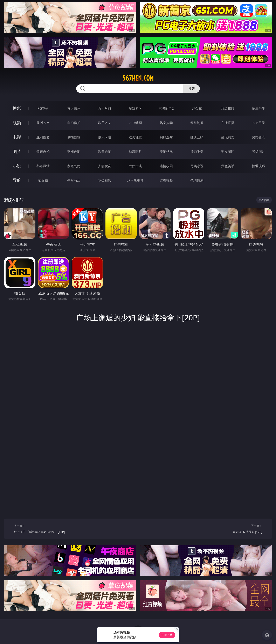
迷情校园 (166, 166)
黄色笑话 (228, 166)
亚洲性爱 (43, 137)
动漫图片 (135, 152)
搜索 (192, 89)
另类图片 (258, 152)
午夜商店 (74, 180)
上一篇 (41, 529)
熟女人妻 (166, 123)
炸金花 (197, 108)
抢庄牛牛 (258, 108)
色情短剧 (197, 180)
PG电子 (43, 108)
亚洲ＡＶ (43, 123)
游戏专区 (135, 108)
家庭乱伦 (74, 166)
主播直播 (228, 123)
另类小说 (197, 166)
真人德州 (74, 108)
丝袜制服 (197, 123)
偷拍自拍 (74, 137)
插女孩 (43, 180)
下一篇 (235, 529)
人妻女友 (105, 166)
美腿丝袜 (166, 152)
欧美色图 (105, 152)
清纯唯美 (197, 152)
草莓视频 (105, 180)
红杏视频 (166, 180)
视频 (17, 123)
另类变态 (258, 137)
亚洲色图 (74, 152)
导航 (17, 180)
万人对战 (105, 108)
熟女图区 (228, 152)
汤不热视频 (135, 180)
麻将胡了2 (166, 108)
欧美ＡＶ (105, 123)
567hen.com (138, 78)
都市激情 (43, 166)
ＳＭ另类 (258, 123)
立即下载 (167, 635)
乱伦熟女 (228, 137)
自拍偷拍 (74, 123)
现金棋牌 (228, 108)
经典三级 (197, 137)
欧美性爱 (135, 137)
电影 (17, 137)
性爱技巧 (258, 166)
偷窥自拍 (43, 152)
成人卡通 (105, 137)
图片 (17, 151)
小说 (17, 166)
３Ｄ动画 (135, 123)
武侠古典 (135, 166)
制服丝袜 (166, 137)
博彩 (17, 108)
